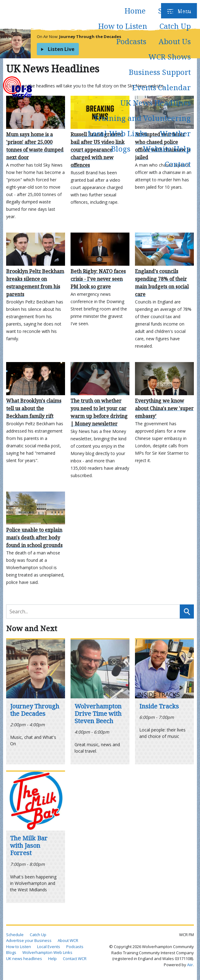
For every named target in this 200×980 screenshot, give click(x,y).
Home (135, 11)
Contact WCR (75, 959)
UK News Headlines (156, 103)
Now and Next (32, 628)
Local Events (49, 947)
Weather (175, 133)
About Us (175, 41)
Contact (178, 164)
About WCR (68, 940)
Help (52, 959)
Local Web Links (117, 133)
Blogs (121, 149)
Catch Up (175, 26)
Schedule (174, 11)
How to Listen (123, 26)
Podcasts (131, 41)
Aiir (190, 965)
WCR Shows (169, 57)
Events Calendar (162, 87)
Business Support (160, 72)
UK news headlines (24, 959)
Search (187, 612)
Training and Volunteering (142, 118)
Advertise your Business (29, 940)
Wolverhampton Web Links (47, 952)
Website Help (167, 149)
